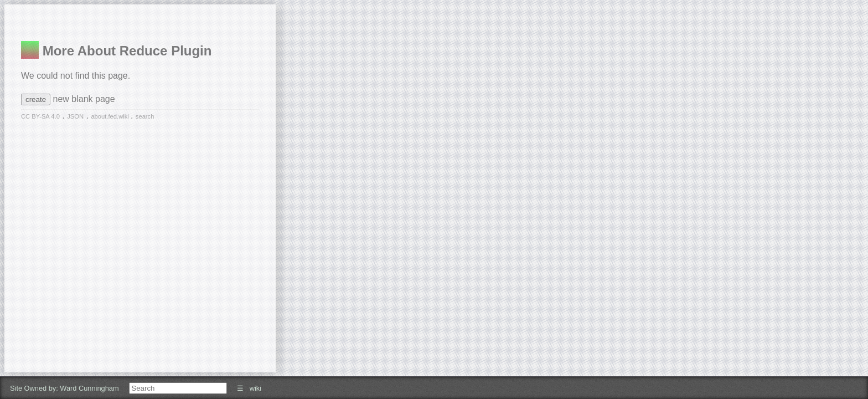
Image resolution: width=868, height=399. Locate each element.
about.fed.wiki (111, 116)
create (36, 99)
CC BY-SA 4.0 (40, 116)
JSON (75, 116)
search (145, 116)
